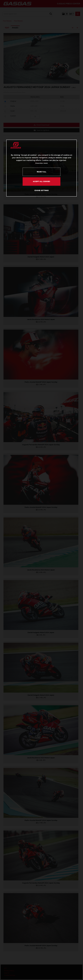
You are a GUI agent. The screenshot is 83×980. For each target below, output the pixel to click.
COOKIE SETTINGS (42, 190)
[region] (41, 168)
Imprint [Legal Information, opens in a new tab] (46, 163)
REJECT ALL (42, 172)
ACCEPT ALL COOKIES (41, 181)
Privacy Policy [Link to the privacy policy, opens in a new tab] (39, 163)
